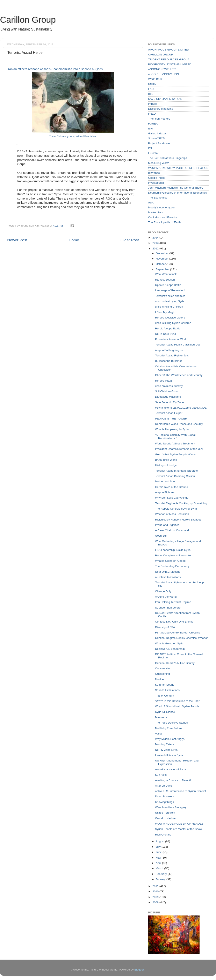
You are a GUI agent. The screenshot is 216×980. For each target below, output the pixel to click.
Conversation (163, 668)
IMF (150, 148)
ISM (151, 129)
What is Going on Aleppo (170, 561)
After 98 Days (164, 786)
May (159, 858)
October (161, 264)
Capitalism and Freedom (163, 217)
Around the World (166, 597)
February (162, 874)
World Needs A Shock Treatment (175, 444)
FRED (152, 114)
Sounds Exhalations (167, 690)
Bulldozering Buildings (169, 361)
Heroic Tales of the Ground (172, 487)
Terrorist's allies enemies (170, 296)
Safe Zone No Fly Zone (170, 402)
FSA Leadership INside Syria (173, 550)
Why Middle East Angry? (170, 739)
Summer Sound (165, 685)
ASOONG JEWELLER (162, 69)
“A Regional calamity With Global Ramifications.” (175, 437)
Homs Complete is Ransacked (174, 555)
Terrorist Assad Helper (169, 413)
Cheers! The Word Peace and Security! (179, 375)
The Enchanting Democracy (172, 566)
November (163, 259)
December (163, 253)
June (159, 852)
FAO (151, 89)
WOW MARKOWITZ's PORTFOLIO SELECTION (178, 168)
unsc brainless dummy (169, 386)
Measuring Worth (159, 163)
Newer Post (17, 240)
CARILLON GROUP (161, 55)
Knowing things (165, 802)
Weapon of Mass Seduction (172, 514)
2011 (156, 886)
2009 (156, 897)
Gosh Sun (161, 536)
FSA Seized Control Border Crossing (178, 633)
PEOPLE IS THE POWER (171, 419)
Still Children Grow (167, 391)
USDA (152, 84)
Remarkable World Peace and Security (179, 424)
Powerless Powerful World (171, 339)
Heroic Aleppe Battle (168, 328)
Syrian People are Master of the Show (178, 829)
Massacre (161, 717)
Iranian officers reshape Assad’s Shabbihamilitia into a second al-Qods (55, 69)
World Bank (155, 79)
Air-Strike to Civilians (168, 577)
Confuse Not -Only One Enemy (174, 622)
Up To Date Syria (166, 334)
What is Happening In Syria (172, 429)
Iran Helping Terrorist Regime (173, 602)
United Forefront (165, 813)
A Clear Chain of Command (172, 530)
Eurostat (153, 153)
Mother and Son (165, 481)
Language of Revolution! (170, 290)
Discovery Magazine (161, 109)
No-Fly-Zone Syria (166, 750)
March (160, 868)
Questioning (163, 674)
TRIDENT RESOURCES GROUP (169, 59)
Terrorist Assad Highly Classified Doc (178, 345)
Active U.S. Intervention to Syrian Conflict (181, 791)
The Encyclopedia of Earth (164, 222)
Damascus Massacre (168, 397)
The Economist (157, 198)
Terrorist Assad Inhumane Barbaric (176, 471)
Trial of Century (165, 696)
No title (159, 679)
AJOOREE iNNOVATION (164, 74)
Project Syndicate (159, 143)
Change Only (163, 591)
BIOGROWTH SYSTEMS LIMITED (170, 64)
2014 (156, 238)
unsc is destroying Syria (170, 301)
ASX (151, 203)
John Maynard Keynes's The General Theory (176, 188)
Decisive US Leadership (170, 649)
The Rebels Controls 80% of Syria (176, 509)
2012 (156, 249)
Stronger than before (168, 608)
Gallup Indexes (157, 133)
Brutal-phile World (166, 460)
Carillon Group (28, 20)
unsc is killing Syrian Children (173, 323)
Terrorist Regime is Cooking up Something (181, 503)
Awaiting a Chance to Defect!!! (174, 780)
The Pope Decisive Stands (171, 723)
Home (74, 240)
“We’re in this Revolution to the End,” (178, 701)
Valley (159, 734)
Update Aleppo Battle (168, 285)
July (159, 847)
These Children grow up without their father (73, 136)
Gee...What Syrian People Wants (175, 454)
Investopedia (156, 183)
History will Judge (166, 465)
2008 (156, 902)
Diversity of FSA (165, 627)
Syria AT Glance (165, 712)
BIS (150, 94)
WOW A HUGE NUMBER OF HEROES (179, 824)
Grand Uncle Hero (166, 818)
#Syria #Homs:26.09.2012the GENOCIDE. (181, 408)
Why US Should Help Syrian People (177, 706)
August (160, 841)
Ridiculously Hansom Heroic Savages (178, 520)
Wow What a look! (166, 274)
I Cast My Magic (165, 312)
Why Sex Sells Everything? (172, 498)
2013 (156, 243)
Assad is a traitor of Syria (171, 769)
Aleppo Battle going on (169, 350)
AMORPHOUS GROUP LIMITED (169, 50)
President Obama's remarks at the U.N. (179, 449)
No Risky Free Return (168, 728)
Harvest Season (165, 280)
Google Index (156, 178)
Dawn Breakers (165, 796)
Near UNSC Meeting (168, 572)
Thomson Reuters (159, 119)
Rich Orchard (163, 835)
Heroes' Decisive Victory (170, 318)
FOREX (153, 124)
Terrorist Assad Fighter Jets (172, 355)
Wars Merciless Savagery (171, 807)
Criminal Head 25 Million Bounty (175, 663)
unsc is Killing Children (169, 307)
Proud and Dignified (167, 525)
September (163, 269)
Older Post (130, 240)
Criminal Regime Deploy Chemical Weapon (182, 638)
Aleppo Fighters (165, 492)
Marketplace (156, 212)
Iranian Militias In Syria (169, 755)
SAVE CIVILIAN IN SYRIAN (165, 99)
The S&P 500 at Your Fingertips (168, 158)
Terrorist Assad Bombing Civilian (175, 476)
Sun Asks (161, 775)
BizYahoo (154, 173)
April (159, 863)
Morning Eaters (165, 744)
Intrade (152, 104)
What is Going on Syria (169, 643)
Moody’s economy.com (162, 207)
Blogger (139, 970)
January (161, 879)
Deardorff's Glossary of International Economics (177, 193)
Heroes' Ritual (164, 381)
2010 (156, 891)
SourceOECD (157, 138)
